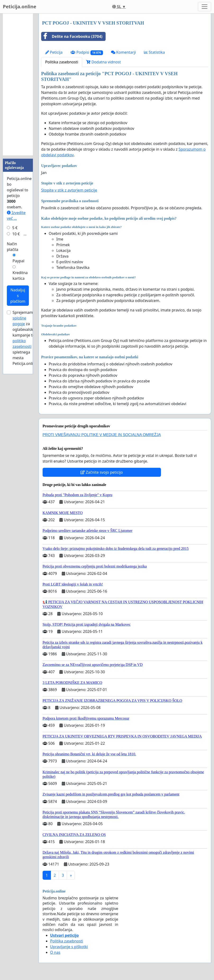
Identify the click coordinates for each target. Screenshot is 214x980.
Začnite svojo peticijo (102, 472)
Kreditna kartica (20, 276)
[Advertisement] (18, 84)
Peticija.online (20, 7)
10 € (16, 234)
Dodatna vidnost (103, 62)
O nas (55, 952)
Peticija (54, 52)
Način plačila (13, 247)
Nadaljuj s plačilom (18, 296)
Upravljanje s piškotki (69, 947)
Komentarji (123, 52)
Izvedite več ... (16, 215)
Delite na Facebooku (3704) (72, 36)
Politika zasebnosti (62, 62)
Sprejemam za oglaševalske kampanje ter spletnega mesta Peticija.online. (25, 338)
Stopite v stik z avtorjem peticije (69, 190)
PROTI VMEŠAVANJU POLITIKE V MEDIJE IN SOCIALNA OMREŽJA (102, 435)
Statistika (154, 52)
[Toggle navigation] (205, 7)
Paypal (18, 261)
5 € (15, 228)
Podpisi (87, 52)
